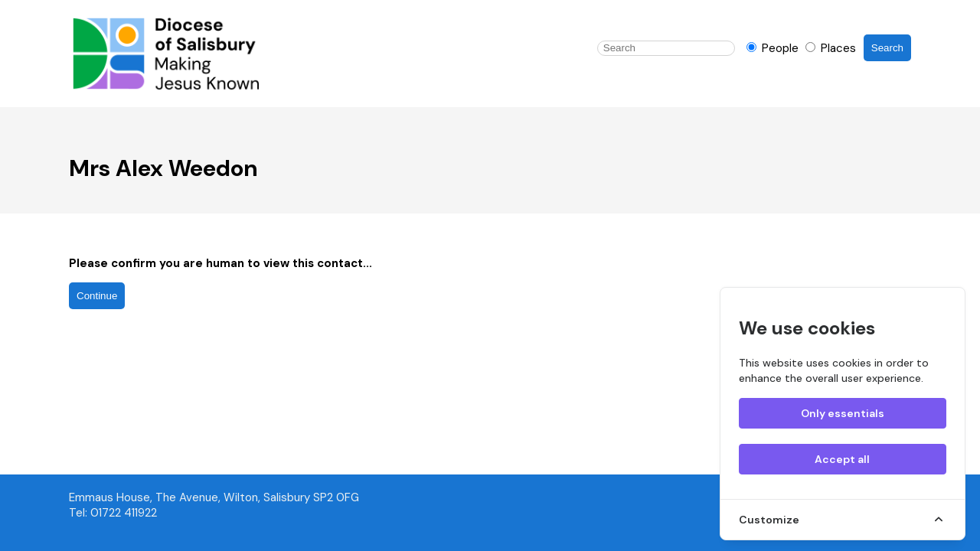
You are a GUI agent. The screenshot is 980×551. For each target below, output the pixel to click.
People (774, 48)
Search (887, 48)
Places (831, 48)
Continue (97, 296)
